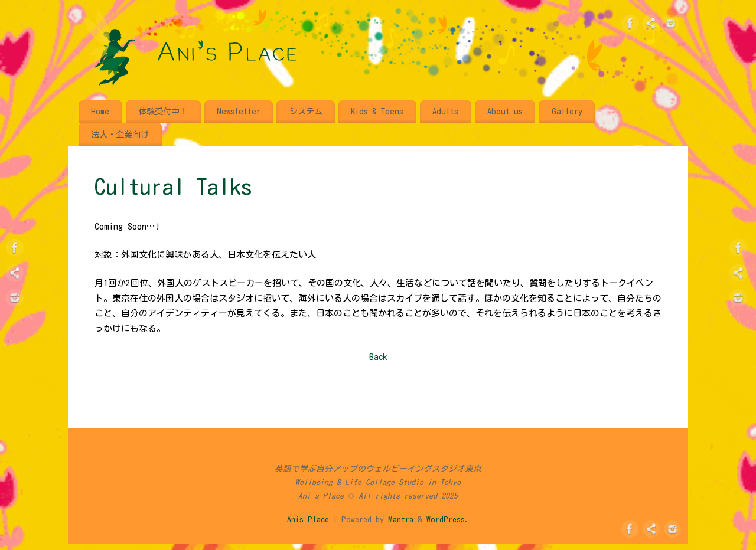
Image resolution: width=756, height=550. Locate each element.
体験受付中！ (163, 111)
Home (100, 111)
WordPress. (448, 519)
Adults (445, 111)
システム (306, 111)
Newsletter (239, 111)
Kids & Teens (377, 111)
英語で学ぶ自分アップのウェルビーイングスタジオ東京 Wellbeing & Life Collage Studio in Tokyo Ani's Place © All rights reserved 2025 (378, 482)
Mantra (401, 519)
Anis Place (308, 519)
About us (505, 111)
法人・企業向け (120, 134)
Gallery (567, 111)
